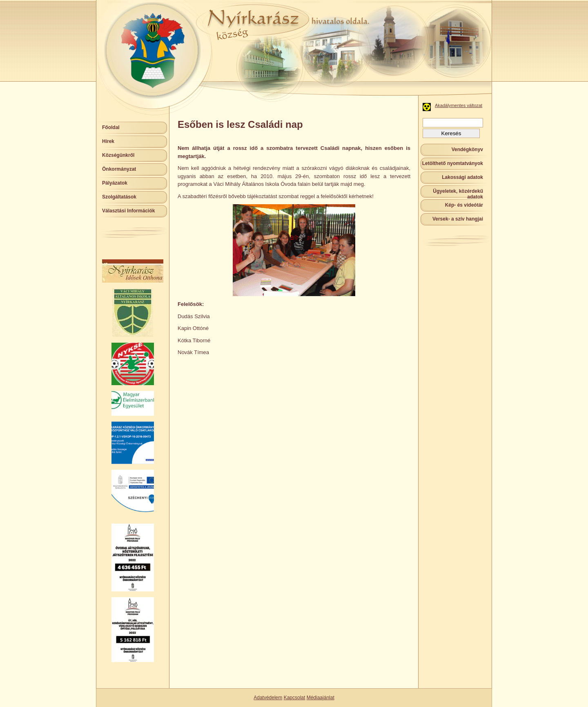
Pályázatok (115, 183)
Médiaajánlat (321, 698)
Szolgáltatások (119, 197)
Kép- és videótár (464, 205)
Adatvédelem (268, 698)
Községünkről (118, 155)
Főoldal (111, 127)
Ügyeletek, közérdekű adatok (458, 194)
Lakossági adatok (462, 177)
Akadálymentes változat (459, 105)
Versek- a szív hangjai (458, 219)
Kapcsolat (295, 698)
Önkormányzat (119, 169)
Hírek (108, 141)
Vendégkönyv (467, 149)
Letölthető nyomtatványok (453, 163)
